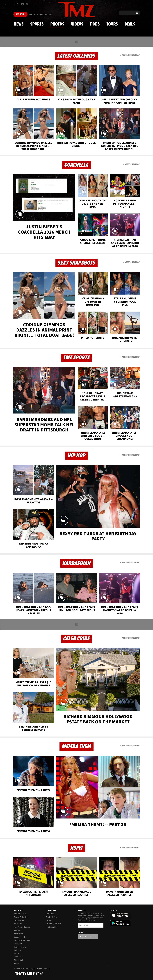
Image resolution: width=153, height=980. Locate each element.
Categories (18, 944)
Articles (17, 930)
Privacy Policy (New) (22, 917)
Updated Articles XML (22, 940)
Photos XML (19, 960)
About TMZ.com (20, 914)
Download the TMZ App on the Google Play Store (120, 923)
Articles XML (19, 934)
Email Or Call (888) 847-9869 (40, 15)
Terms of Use (19, 920)
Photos (57, 24)
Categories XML (20, 947)
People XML (19, 957)
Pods (95, 24)
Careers (49, 920)
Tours (112, 24)
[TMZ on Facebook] (15, 4)
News (19, 24)
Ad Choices (18, 924)
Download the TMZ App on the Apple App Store (120, 915)
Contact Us (50, 914)
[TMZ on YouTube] (90, 937)
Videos (77, 24)
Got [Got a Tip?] (20, 15)
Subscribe (101, 925)
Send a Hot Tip (51, 917)
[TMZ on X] (18, 4)
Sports (37, 24)
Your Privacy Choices (22, 927)
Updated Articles (20, 937)
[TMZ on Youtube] (23, 4)
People (17, 954)
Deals (130, 24)
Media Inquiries (52, 927)
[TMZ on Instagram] (27, 4)
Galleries (17, 950)
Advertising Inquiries (54, 924)
